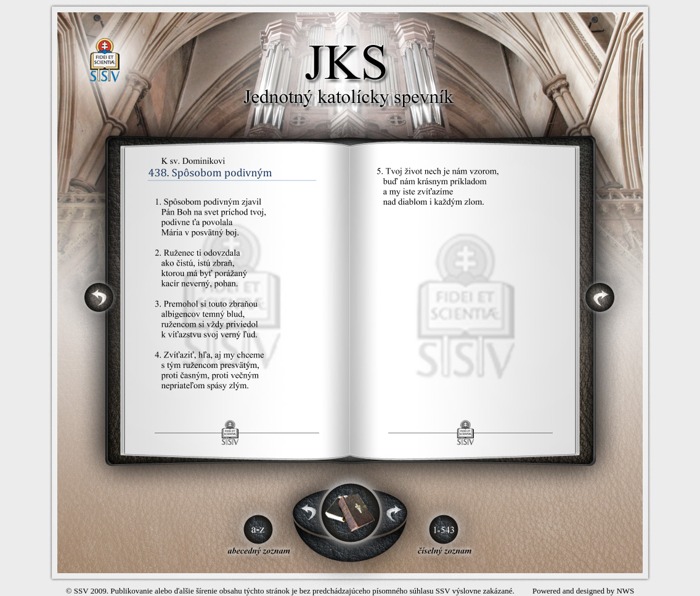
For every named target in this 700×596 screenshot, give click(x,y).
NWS (625, 591)
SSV (81, 591)
